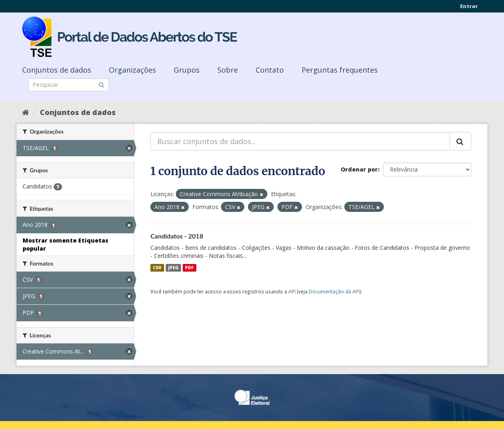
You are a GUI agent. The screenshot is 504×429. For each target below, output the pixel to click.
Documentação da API (334, 291)
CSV (157, 268)
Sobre (228, 70)
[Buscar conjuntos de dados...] (300, 141)
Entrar (469, 6)
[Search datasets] (69, 85)
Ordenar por (359, 169)
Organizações (132, 70)
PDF (189, 268)
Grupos (187, 70)
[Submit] (101, 84)
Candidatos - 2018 (177, 236)
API (292, 291)
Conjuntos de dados (57, 70)
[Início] (26, 112)
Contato (270, 70)
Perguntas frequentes (340, 70)
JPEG (173, 268)
